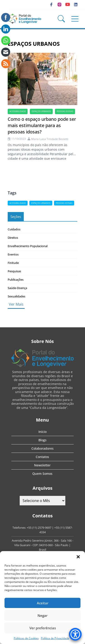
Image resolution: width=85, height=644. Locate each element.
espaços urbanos (41, 111)
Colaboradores (42, 448)
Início (42, 432)
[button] (78, 557)
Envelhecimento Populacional (28, 246)
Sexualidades (17, 296)
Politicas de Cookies (26, 638)
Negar (42, 615)
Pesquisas (14, 271)
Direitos (13, 238)
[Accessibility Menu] (75, 634)
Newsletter (42, 465)
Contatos (42, 457)
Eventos (13, 254)
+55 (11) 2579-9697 (39, 528)
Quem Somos (42, 474)
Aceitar (43, 603)
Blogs (42, 440)
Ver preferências (43, 628)
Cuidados (14, 229)
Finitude (13, 263)
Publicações (16, 280)
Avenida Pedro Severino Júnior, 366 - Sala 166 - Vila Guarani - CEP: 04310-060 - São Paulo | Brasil (42, 545)
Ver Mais (16, 304)
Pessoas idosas (65, 111)
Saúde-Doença (17, 288)
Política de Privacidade (55, 638)
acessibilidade (18, 111)
